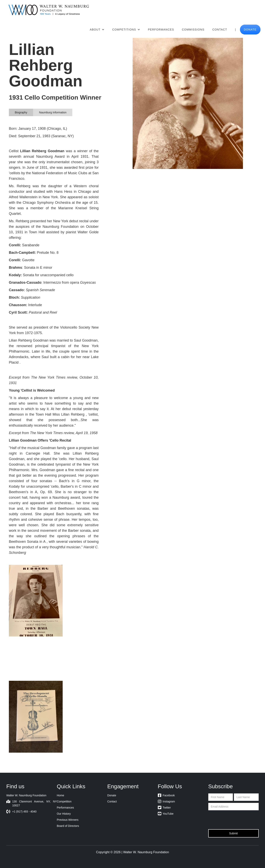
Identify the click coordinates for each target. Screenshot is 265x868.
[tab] (21, 112)
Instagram (166, 801)
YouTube (166, 814)
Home (60, 795)
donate (250, 30)
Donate (112, 795)
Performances (161, 30)
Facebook (166, 795)
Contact (220, 30)
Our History (64, 814)
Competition (64, 801)
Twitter (164, 808)
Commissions (193, 30)
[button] (97, 30)
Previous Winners (68, 820)
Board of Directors (68, 826)
